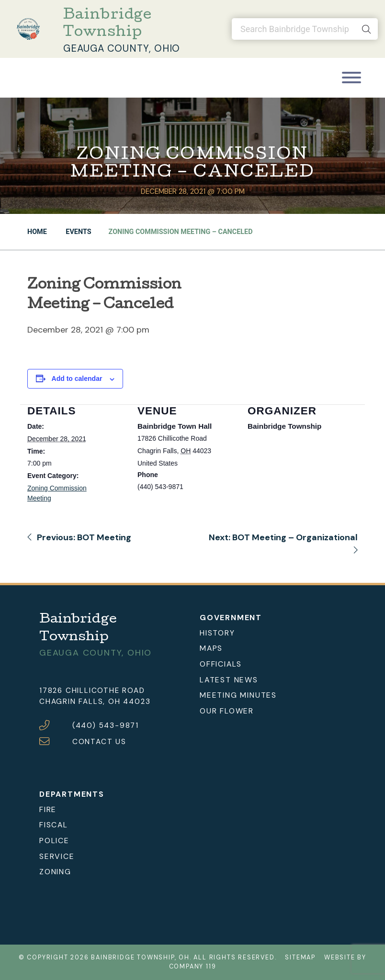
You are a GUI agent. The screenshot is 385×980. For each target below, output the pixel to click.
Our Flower (227, 711)
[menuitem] (273, 633)
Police (54, 841)
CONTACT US (99, 742)
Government (231, 618)
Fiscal (54, 825)
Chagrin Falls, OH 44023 (95, 702)
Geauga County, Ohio (122, 48)
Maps (211, 648)
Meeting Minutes (238, 695)
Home (37, 232)
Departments (72, 794)
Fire (48, 809)
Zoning (55, 872)
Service (57, 856)
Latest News (229, 680)
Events (78, 232)
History (217, 633)
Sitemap (300, 958)
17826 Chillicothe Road (92, 690)
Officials (221, 664)
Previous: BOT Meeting (79, 537)
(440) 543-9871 (106, 725)
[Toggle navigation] (351, 78)
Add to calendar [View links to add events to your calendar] (77, 379)
